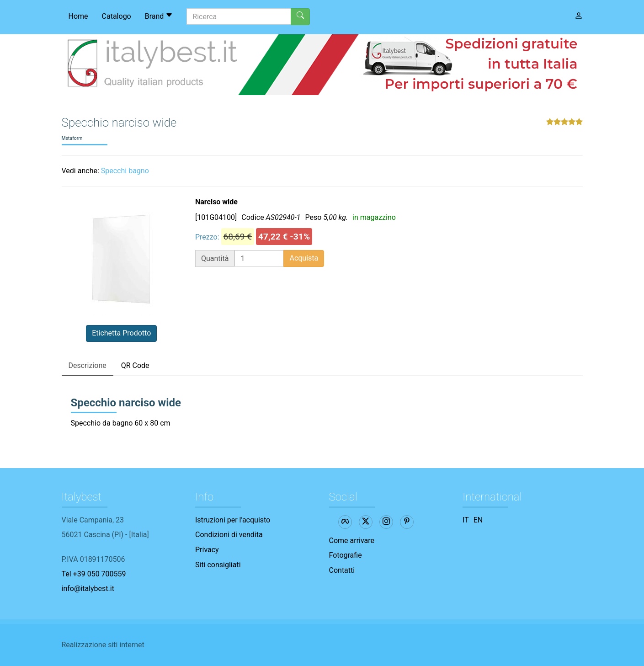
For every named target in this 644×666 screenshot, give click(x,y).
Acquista (304, 258)
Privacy (207, 550)
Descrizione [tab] (88, 365)
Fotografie (346, 555)
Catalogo (117, 16)
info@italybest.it (88, 589)
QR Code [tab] (135, 365)
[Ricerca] (239, 16)
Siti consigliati (218, 565)
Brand (159, 16)
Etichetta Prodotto (121, 333)
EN (478, 520)
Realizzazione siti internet (103, 645)
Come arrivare (352, 541)
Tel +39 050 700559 (94, 574)
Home (78, 16)
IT (466, 520)
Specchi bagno (125, 171)
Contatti (342, 570)
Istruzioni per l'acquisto (233, 520)
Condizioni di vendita (229, 535)
